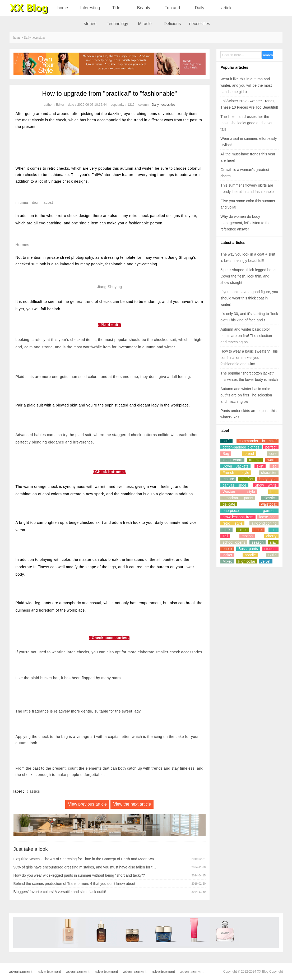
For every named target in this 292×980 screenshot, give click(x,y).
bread (249, 454)
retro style (232, 523)
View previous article (87, 804)
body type (268, 479)
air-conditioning (264, 523)
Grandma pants (238, 498)
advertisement (21, 972)
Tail (225, 536)
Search (267, 55)
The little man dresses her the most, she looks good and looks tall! (246, 123)
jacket (227, 555)
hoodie (250, 555)
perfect (271, 447)
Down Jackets (235, 466)
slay (273, 542)
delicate (229, 504)
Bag (226, 454)
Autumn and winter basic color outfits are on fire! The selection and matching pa (246, 336)
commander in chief (258, 441)
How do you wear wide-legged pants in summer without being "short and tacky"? (79, 875)
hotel (258, 530)
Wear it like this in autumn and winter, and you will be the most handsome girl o (246, 85)
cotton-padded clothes (241, 447)
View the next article (132, 804)
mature (228, 479)
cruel (242, 530)
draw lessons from (238, 517)
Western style (239, 492)
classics (33, 791)
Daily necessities (200, 16)
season (258, 542)
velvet (266, 561)
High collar (247, 561)
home (63, 8)
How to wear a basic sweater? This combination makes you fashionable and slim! (249, 358)
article (227, 8)
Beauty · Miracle (145, 16)
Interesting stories (90, 16)
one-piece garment (249, 511)
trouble (255, 460)
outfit (226, 441)
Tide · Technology (117, 16)
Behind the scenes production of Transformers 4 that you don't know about (74, 884)
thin (274, 530)
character (269, 473)
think (226, 530)
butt (273, 492)
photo (227, 549)
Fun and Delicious (172, 16)
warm (272, 460)
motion (247, 536)
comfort (247, 479)
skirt (260, 466)
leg (274, 466)
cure (273, 454)
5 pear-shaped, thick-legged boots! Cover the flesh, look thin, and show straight (249, 276)
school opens (234, 542)
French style (236, 473)
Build (272, 555)
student (271, 549)
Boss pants (248, 549)
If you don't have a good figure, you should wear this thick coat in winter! (249, 298)
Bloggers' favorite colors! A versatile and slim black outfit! (60, 892)
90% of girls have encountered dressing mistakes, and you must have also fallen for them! (86, 867)
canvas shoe (234, 485)
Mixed (227, 561)
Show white (266, 485)
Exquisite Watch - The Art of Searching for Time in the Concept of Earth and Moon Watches (86, 859)
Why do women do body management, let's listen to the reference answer (245, 223)
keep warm (232, 460)
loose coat (268, 517)
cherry (272, 536)
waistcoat (269, 504)
